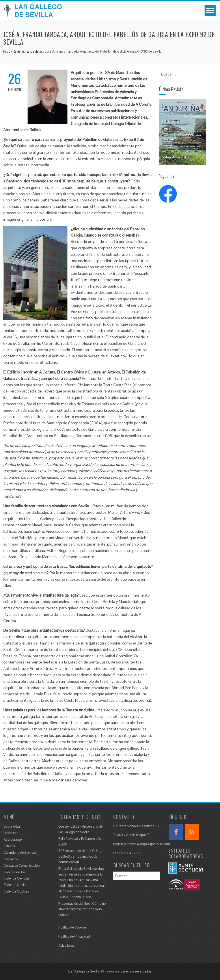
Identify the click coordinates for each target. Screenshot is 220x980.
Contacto (11, 859)
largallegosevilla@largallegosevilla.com (142, 844)
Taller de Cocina (15, 885)
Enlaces (9, 846)
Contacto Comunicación (22, 865)
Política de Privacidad (74, 936)
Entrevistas (35, 51)
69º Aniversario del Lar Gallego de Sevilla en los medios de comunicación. (81, 856)
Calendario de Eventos (20, 852)
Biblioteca (11, 833)
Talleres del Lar (15, 872)
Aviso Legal (67, 945)
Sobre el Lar (12, 826)
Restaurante (13, 839)
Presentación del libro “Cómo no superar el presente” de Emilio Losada (82, 909)
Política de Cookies (73, 927)
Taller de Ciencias (17, 878)
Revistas (19, 51)
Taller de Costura (16, 891)
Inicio (7, 51)
